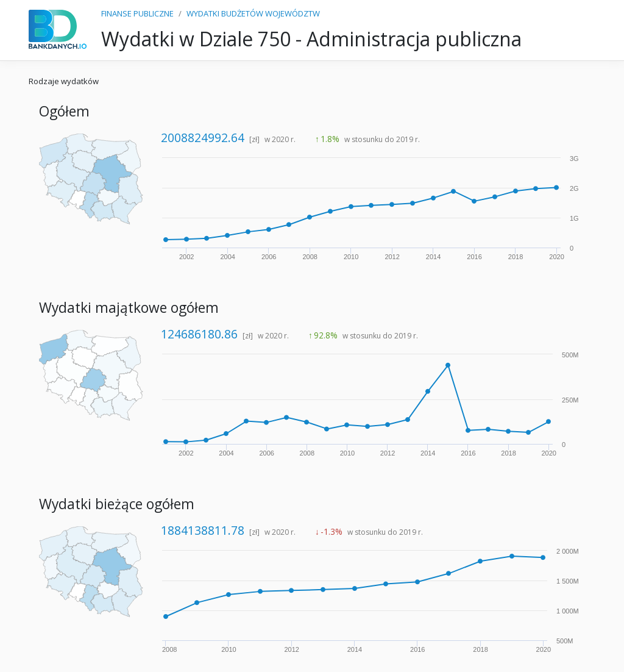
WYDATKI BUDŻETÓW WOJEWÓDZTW (253, 13)
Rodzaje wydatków (64, 81)
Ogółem (64, 111)
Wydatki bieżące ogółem (117, 504)
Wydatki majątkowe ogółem (129, 308)
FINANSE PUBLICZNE (137, 13)
